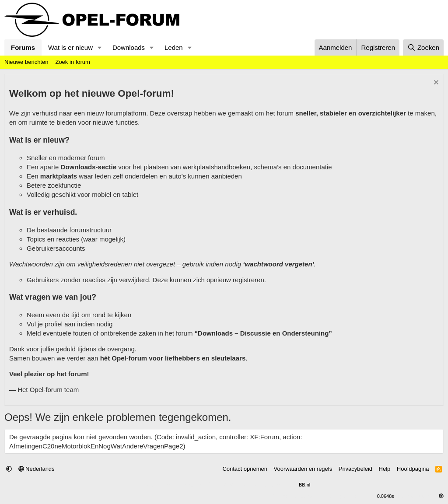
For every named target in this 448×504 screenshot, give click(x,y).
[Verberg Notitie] (435, 83)
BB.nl (304, 485)
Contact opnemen (245, 469)
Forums (23, 47)
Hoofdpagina (413, 469)
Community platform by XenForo (203, 485)
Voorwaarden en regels (303, 469)
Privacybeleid (355, 469)
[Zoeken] (423, 47)
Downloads (129, 47)
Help (385, 469)
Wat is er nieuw (70, 47)
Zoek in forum (72, 62)
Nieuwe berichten (26, 62)
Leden (174, 47)
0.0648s (386, 496)
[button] (100, 47)
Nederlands (37, 469)
